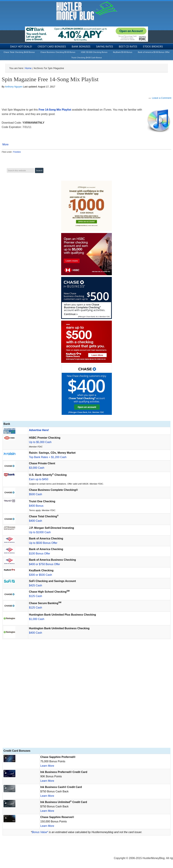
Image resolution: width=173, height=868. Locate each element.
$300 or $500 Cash (41, 575)
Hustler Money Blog (87, 11)
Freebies (17, 152)
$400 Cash (36, 521)
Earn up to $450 (39, 479)
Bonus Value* (40, 832)
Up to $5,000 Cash (40, 442)
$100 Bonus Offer (40, 554)
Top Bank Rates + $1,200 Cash (48, 457)
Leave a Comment (162, 98)
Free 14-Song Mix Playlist (55, 110)
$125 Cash (36, 596)
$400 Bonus (36, 506)
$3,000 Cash (37, 468)
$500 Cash (36, 494)
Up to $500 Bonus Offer (43, 543)
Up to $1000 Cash (40, 532)
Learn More (47, 766)
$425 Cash (36, 585)
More (5, 145)
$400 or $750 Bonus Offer (45, 564)
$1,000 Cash (37, 619)
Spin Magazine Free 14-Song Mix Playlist (50, 79)
